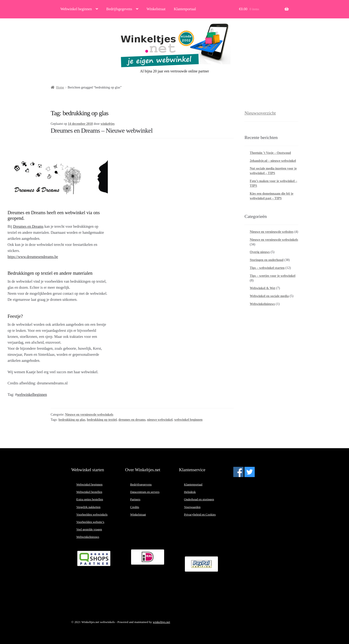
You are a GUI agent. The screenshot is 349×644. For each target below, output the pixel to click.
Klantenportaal (185, 9)
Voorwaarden (192, 507)
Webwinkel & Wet (263, 288)
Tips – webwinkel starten (267, 268)
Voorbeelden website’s (90, 522)
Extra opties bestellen (90, 499)
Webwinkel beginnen (76, 9)
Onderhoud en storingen (199, 499)
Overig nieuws (260, 252)
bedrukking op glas (72, 420)
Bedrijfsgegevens (119, 9)
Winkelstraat (156, 9)
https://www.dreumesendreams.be (33, 257)
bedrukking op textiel (102, 420)
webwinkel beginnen (188, 420)
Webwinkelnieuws (262, 304)
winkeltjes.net (161, 622)
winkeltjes (108, 124)
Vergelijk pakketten (88, 507)
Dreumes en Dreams (28, 226)
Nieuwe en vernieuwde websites (272, 232)
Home (60, 87)
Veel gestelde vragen (89, 529)
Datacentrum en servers (145, 492)
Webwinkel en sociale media (269, 296)
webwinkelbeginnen (32, 395)
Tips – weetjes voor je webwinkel (273, 276)
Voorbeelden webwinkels (92, 514)
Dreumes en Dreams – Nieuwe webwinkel (102, 130)
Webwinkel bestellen (89, 492)
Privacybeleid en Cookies (200, 514)
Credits (135, 507)
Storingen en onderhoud (267, 260)
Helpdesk (190, 492)
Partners (135, 499)
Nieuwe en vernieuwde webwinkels (89, 415)
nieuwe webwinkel (160, 420)
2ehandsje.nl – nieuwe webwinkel (273, 161)
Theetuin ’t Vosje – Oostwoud (270, 153)
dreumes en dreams (132, 420)
